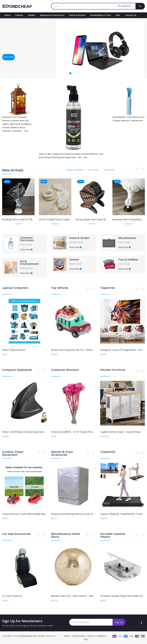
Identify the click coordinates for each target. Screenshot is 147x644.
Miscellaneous (127, 238)
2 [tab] (73, 73)
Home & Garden (79, 238)
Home (8, 15)
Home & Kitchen (77, 15)
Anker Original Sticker (14, 350)
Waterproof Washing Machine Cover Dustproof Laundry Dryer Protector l (91, 514)
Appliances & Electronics (52, 15)
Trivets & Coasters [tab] (74, 170)
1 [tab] (70, 73)
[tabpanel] (73, 48)
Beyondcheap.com (28, 636)
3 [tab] (77, 73)
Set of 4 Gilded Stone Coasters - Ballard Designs (65, 219)
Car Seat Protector (12, 596)
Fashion (19, 15)
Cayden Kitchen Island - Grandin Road (120, 432)
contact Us (131, 15)
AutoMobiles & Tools (101, 15)
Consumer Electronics (27, 239)
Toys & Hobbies (128, 259)
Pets (118, 15)
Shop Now (26, 250)
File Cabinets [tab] (93, 170)
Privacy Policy (78, 636)
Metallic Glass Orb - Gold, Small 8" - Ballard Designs (79, 596)
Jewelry (32, 15)
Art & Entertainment (29, 262)
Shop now (9, 57)
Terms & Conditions (97, 636)
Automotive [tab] (109, 170)
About (67, 636)
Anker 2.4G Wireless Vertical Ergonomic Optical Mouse (31, 432)
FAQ (86, 639)
